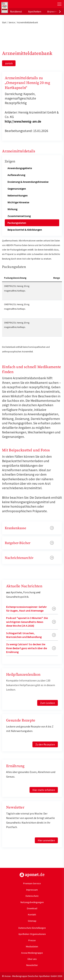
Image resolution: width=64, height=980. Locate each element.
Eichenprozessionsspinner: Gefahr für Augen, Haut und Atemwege (26, 609)
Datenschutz (32, 896)
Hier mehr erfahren (44, 790)
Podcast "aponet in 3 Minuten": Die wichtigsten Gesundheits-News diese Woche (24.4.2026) (27, 622)
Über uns (32, 959)
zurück (9, 63)
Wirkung (12, 209)
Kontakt (32, 915)
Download (32, 908)
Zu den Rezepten (45, 744)
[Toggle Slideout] (59, 4)
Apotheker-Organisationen (32, 934)
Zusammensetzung (19, 216)
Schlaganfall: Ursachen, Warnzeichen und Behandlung (24, 635)
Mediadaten (32, 946)
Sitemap (32, 921)
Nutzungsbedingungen (32, 902)
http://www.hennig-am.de (23, 121)
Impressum (32, 890)
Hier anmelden (46, 840)
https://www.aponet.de (32, 875)
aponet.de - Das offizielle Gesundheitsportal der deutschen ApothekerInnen (23, 4)
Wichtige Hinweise (18, 202)
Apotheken (35, 11)
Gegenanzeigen (17, 189)
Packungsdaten (17, 223)
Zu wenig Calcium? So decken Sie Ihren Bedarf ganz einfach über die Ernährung (27, 648)
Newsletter (32, 965)
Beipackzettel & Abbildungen (25, 230)
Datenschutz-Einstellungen (32, 928)
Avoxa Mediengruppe (32, 953)
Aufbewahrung (16, 175)
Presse (32, 940)
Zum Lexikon (48, 703)
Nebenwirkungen (18, 195)
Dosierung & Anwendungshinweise (28, 182)
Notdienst (16, 11)
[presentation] (60, 11)
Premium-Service (32, 883)
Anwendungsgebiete (20, 168)
